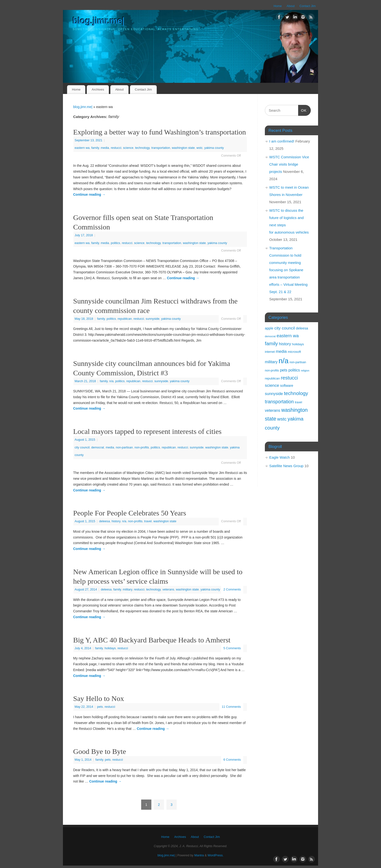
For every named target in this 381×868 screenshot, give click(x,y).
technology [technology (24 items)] (296, 393)
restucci (116, 148)
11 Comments (231, 707)
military (127, 590)
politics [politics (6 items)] (294, 370)
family (95, 148)
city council (82, 447)
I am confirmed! (282, 141)
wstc (199, 148)
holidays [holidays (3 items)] (298, 344)
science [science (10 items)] (272, 385)
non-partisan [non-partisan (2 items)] (298, 362)
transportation (161, 148)
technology (142, 148)
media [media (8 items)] (281, 351)
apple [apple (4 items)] (269, 328)
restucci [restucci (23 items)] (289, 378)
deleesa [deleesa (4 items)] (302, 328)
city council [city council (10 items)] (285, 328)
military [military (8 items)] (271, 362)
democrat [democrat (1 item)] (270, 336)
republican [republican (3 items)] (272, 378)
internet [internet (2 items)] (270, 352)
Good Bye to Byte (100, 751)
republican (125, 319)
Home (278, 6)
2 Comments (232, 590)
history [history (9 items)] (285, 344)
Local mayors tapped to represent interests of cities (147, 431)
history (116, 521)
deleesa (104, 521)
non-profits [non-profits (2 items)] (272, 371)
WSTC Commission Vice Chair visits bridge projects (289, 164)
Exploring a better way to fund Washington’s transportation (160, 132)
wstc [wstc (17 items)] (282, 419)
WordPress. (216, 855)
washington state (183, 148)
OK (303, 110)
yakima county (214, 148)
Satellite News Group (286, 466)
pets (100, 707)
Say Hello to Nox (99, 698)
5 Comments (232, 648)
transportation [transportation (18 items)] (279, 402)
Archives (98, 89)
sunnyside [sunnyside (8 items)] (274, 394)
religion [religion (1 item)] (305, 371)
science (128, 148)
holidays (110, 648)
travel (148, 521)
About (291, 6)
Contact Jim (308, 6)
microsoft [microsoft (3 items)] (294, 352)
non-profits (142, 447)
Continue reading (89, 194)
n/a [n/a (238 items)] (283, 361)
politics (116, 243)
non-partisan (124, 447)
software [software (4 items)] (287, 386)
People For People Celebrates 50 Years (130, 513)
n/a (112, 381)
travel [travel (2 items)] (298, 402)
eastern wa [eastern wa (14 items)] (288, 336)
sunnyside (153, 319)
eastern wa (82, 148)
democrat (98, 447)
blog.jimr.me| (99, 21)
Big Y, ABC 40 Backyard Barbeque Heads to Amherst (152, 640)
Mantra (199, 855)
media (105, 148)
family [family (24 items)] (271, 343)
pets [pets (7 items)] (284, 370)
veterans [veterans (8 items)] (273, 410)
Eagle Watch (280, 457)
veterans (168, 590)
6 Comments (232, 760)
